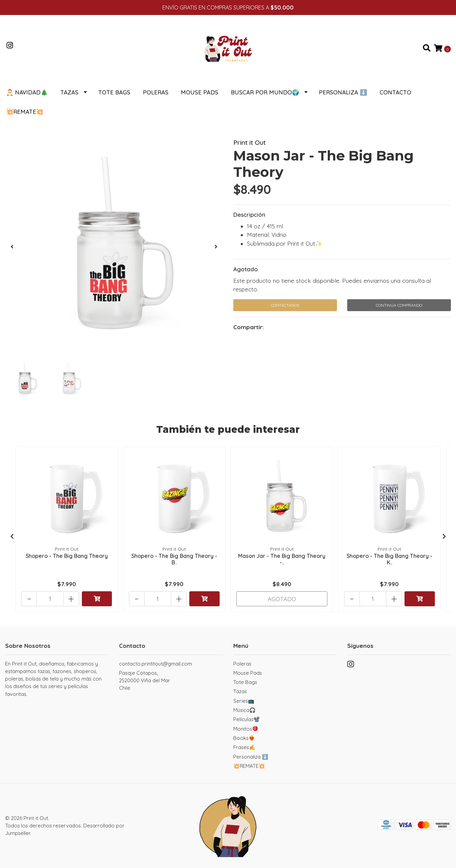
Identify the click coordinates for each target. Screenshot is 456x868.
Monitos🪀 (246, 729)
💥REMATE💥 (25, 112)
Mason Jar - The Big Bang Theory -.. (282, 559)
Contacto (395, 92)
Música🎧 (245, 710)
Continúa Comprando (399, 305)
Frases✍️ (244, 747)
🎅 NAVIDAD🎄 (27, 92)
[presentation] (12, 247)
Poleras (156, 92)
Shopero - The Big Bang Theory (67, 556)
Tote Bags (114, 92)
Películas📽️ (247, 719)
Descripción (249, 215)
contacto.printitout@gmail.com (156, 664)
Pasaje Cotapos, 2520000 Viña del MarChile (145, 681)
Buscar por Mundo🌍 (265, 92)
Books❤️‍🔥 (244, 738)
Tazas (69, 92)
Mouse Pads (200, 92)
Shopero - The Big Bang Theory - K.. (389, 559)
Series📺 (244, 701)
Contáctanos (285, 305)
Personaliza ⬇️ (343, 92)
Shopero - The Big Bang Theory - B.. (174, 559)
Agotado (246, 269)
